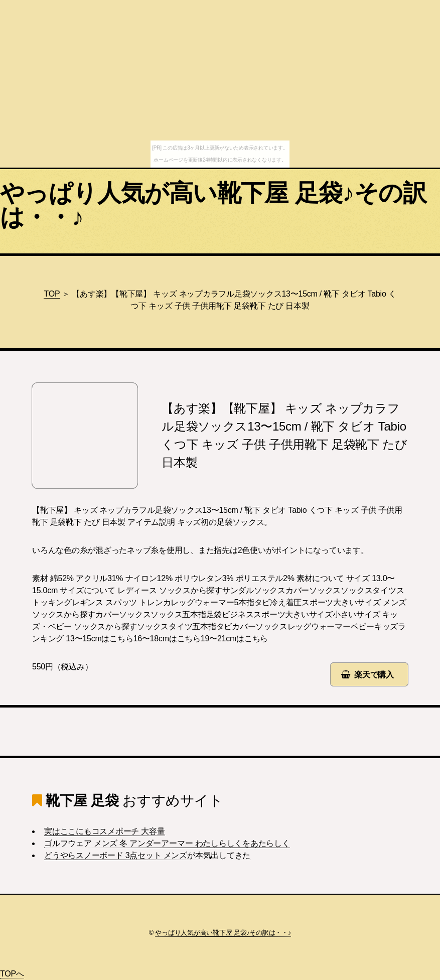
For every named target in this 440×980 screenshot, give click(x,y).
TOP (52, 294)
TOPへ (12, 974)
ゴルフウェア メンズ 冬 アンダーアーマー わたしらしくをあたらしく (167, 843)
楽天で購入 (374, 675)
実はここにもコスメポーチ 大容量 (105, 831)
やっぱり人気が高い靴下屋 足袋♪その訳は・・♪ (213, 205)
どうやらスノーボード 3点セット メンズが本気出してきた (147, 855)
